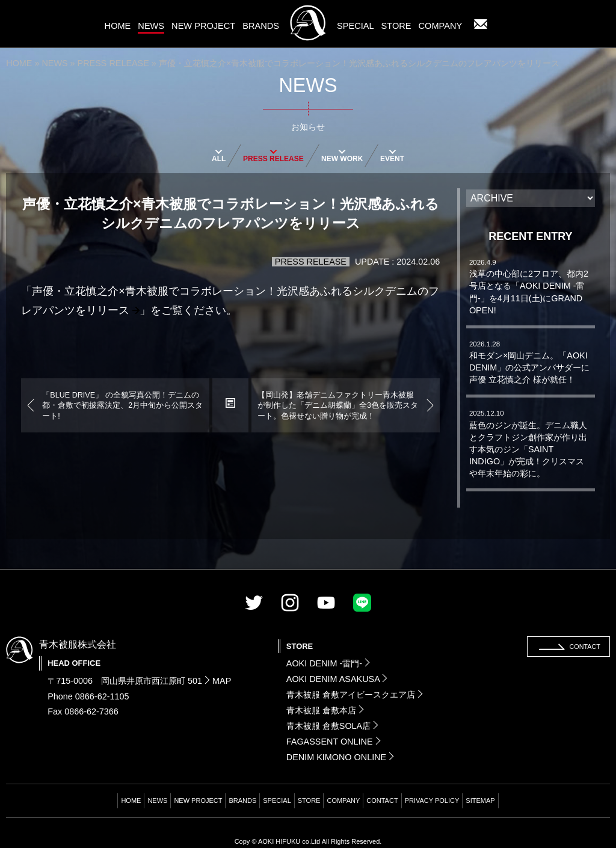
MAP (218, 681)
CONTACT (382, 800)
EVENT (392, 155)
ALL (219, 155)
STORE (309, 800)
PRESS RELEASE (113, 63)
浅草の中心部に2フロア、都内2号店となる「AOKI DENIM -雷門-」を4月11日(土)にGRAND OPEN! (529, 287)
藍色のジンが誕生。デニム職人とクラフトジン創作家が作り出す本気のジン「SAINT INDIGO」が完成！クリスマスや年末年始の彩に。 (528, 444)
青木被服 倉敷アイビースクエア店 (355, 695)
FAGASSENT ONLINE (334, 742)
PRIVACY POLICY (432, 800)
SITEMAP (480, 800)
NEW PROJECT (198, 800)
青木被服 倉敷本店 (325, 710)
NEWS (54, 63)
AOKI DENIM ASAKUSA (337, 679)
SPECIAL (277, 800)
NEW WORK (342, 155)
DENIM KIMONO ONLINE (340, 757)
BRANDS (242, 800)
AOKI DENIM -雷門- (328, 663)
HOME (19, 63)
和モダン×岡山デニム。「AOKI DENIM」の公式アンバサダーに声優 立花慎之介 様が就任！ (529, 362)
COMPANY (343, 800)
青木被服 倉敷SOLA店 (332, 726)
